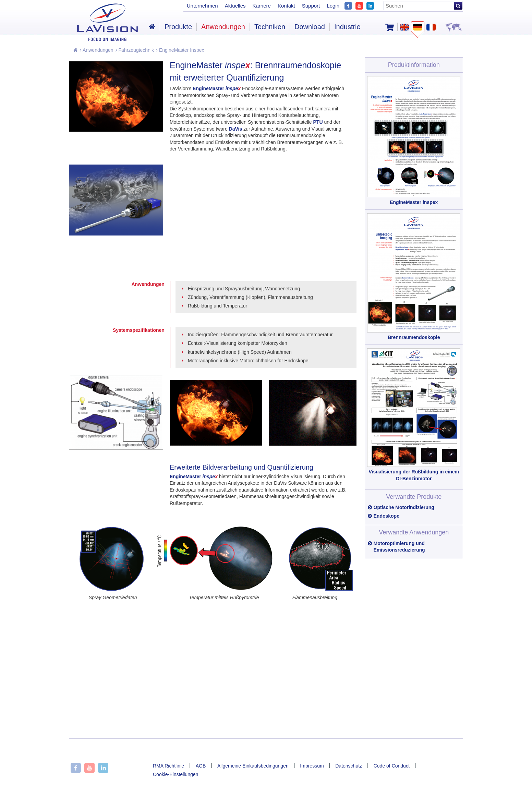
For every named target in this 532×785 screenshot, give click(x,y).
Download (310, 27)
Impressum (312, 766)
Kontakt (286, 6)
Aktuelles (235, 6)
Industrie (347, 27)
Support (311, 6)
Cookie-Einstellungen (176, 774)
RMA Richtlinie (168, 766)
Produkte (178, 27)
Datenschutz (349, 766)
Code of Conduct (392, 766)
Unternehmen (202, 6)
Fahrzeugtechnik (135, 50)
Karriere (262, 6)
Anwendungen (97, 50)
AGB (201, 766)
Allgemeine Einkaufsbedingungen (253, 766)
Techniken (270, 27)
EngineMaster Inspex (180, 50)
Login (333, 6)
